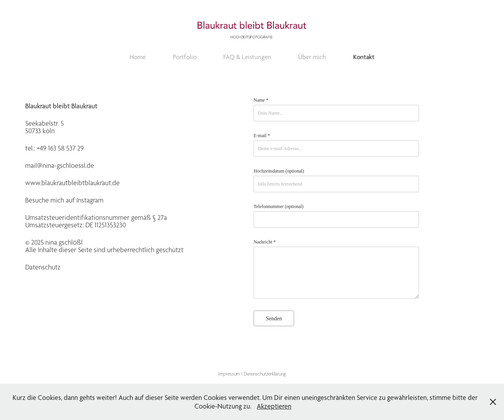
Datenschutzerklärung (265, 374)
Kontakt (364, 57)
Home (138, 57)
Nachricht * (265, 242)
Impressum (229, 374)
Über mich (312, 57)
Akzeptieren (274, 406)
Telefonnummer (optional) (279, 206)
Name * (261, 100)
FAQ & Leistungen (247, 57)
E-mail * (262, 136)
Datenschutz (43, 267)
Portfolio (185, 57)
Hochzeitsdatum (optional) (279, 171)
